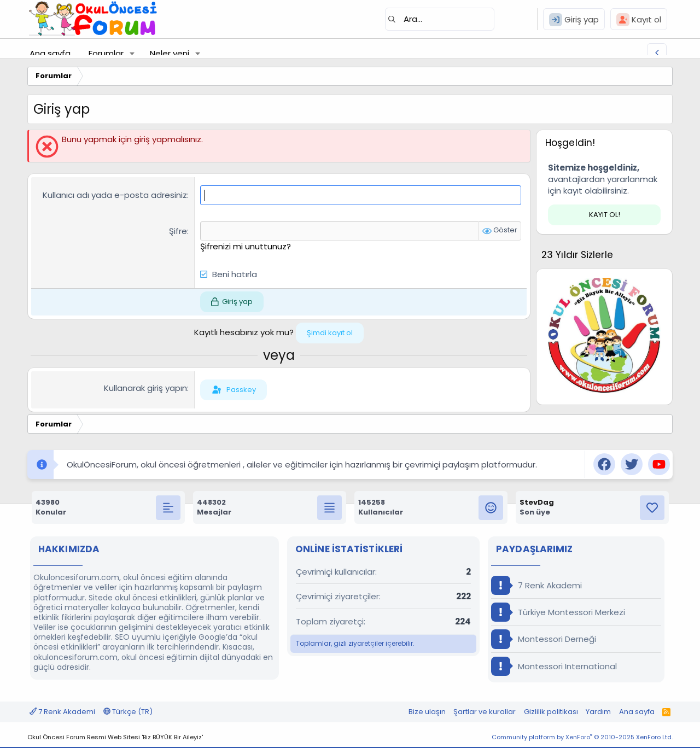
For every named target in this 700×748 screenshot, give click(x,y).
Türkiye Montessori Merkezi (558, 612)
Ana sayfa (50, 53)
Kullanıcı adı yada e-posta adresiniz (115, 195)
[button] (132, 53)
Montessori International (554, 666)
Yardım (598, 711)
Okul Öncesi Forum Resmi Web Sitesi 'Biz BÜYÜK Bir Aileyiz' (115, 737)
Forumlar (106, 53)
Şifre (178, 230)
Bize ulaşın (427, 711)
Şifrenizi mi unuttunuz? (246, 246)
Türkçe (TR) (128, 711)
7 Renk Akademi (536, 585)
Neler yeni (170, 53)
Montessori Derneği (544, 639)
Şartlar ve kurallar (485, 711)
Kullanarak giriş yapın (145, 388)
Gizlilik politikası (551, 711)
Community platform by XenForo (582, 737)
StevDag (537, 502)
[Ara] (440, 19)
